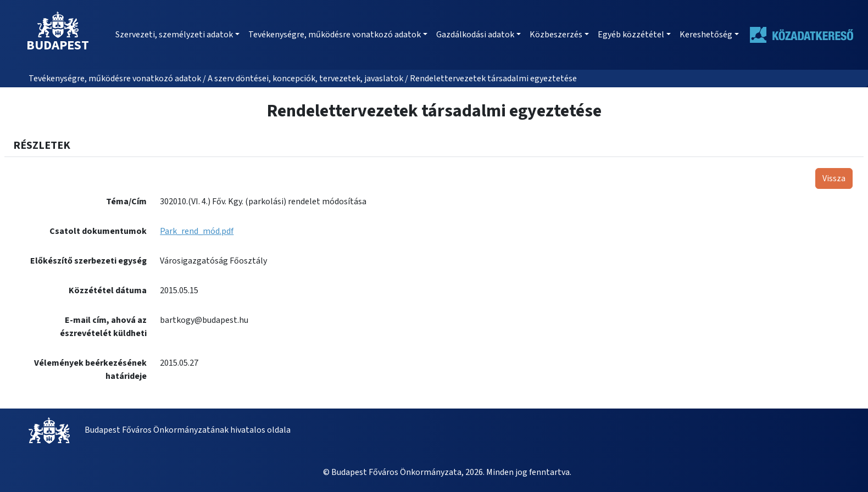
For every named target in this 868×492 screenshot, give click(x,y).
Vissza (834, 178)
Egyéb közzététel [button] (631, 35)
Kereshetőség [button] (706, 35)
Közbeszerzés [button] (556, 35)
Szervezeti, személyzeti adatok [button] (174, 35)
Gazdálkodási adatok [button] (475, 35)
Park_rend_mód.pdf (197, 231)
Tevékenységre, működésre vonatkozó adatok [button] (335, 35)
